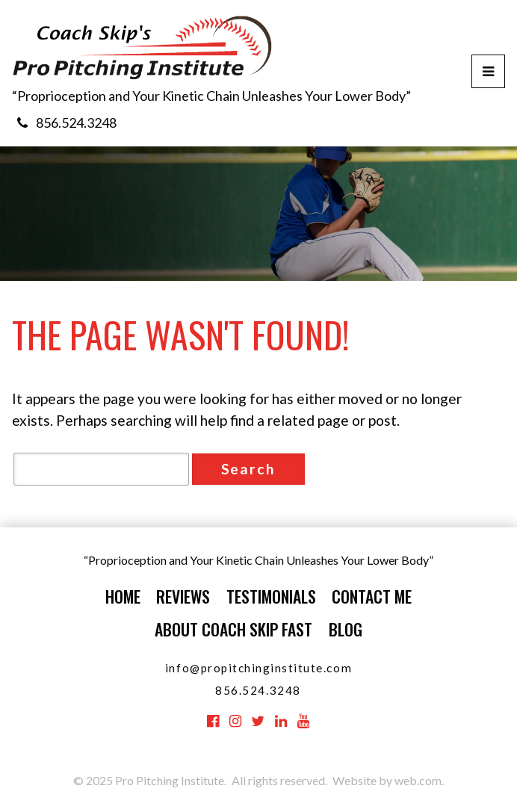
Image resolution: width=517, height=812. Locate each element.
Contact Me (372, 596)
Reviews (183, 596)
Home (123, 596)
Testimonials (271, 596)
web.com (418, 780)
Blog (346, 629)
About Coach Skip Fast (233, 629)
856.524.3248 (76, 123)
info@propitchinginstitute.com (258, 668)
